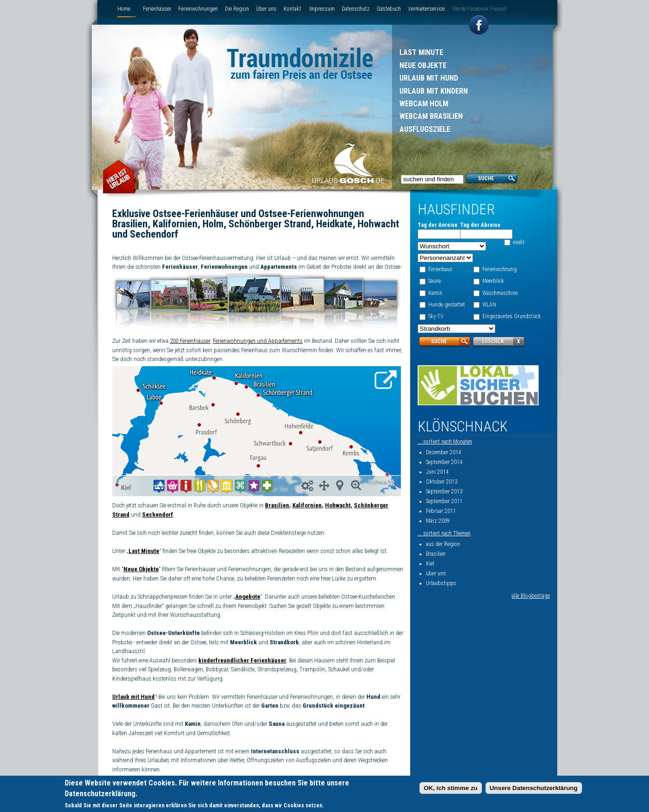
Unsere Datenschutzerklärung (534, 789)
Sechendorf (158, 515)
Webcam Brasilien (431, 116)
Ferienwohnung (500, 269)
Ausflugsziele (425, 129)
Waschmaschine (500, 293)
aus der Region (443, 544)
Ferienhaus (440, 269)
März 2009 (438, 521)
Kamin (435, 293)
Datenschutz (356, 9)
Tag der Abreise (480, 225)
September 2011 (444, 501)
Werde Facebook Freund (479, 9)
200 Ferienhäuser (190, 341)
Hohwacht (338, 505)
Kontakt (292, 9)
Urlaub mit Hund (429, 78)
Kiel (430, 564)
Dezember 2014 (443, 452)
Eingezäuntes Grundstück (512, 316)
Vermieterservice (426, 9)
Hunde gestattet (447, 305)
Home (124, 9)
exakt (519, 242)
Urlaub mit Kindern (434, 91)
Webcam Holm (424, 104)
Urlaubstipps (441, 583)
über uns (436, 573)
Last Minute (421, 52)
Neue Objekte (423, 65)
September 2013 (444, 491)
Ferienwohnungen (198, 9)
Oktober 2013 (442, 482)
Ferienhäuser (157, 9)
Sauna (435, 281)
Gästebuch (389, 9)
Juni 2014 (437, 472)
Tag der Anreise (438, 225)
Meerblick (493, 281)
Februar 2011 (441, 511)
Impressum (322, 9)
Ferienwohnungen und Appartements (258, 341)
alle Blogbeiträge (531, 596)
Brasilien (277, 505)
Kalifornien (307, 505)
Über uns (266, 9)
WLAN (489, 305)
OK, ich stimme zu (451, 789)
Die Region (237, 9)
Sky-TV (436, 316)
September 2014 (444, 462)
